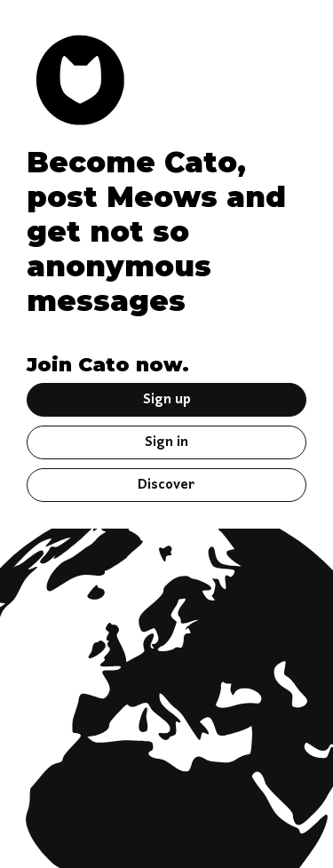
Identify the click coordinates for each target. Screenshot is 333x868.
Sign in (166, 442)
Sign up (167, 400)
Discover (166, 485)
